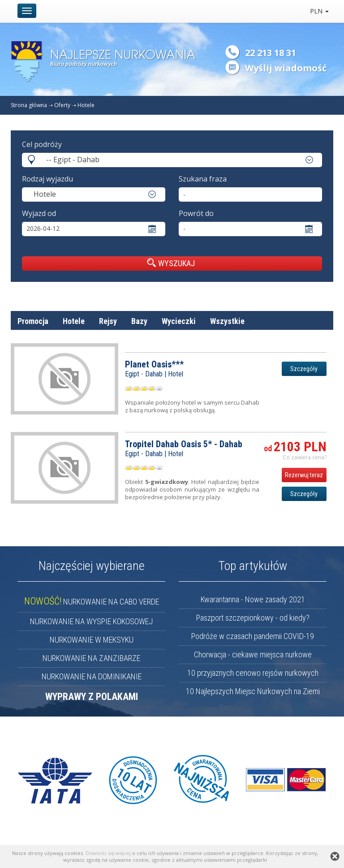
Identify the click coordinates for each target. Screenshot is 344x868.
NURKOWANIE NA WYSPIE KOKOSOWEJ (91, 621)
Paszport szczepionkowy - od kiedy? (253, 618)
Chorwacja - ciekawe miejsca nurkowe (253, 654)
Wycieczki (179, 321)
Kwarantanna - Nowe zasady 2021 (253, 599)
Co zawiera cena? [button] (305, 457)
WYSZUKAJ (171, 263)
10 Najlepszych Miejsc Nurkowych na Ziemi (253, 691)
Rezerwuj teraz (304, 475)
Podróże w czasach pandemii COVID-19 (253, 636)
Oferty (62, 105)
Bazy (139, 321)
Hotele (86, 105)
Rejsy (108, 321)
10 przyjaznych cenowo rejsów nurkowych (253, 673)
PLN (319, 11)
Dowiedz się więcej (108, 853)
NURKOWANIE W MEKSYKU (92, 640)
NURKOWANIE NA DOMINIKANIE (92, 676)
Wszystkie (227, 321)
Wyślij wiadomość (286, 68)
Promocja (33, 321)
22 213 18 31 (271, 53)
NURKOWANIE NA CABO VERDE (92, 602)
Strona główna (29, 105)
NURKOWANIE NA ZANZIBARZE (91, 658)
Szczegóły (304, 369)
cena (319, 342)
